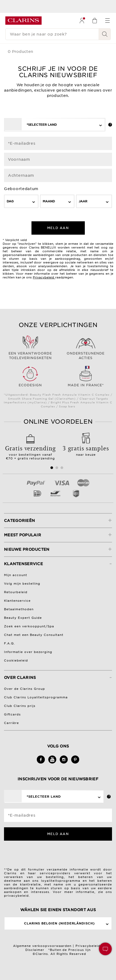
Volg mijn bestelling (22, 584)
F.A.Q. (9, 643)
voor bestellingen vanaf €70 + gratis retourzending (30, 451)
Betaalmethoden (19, 609)
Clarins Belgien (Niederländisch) (59, 923)
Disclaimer (35, 950)
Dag (10, 201)
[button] (105, 949)
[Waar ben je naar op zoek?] (52, 34)
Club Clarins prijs (20, 706)
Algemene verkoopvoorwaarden (42, 946)
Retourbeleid (16, 592)
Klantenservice (17, 601)
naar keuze (86, 449)
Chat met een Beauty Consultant (34, 635)
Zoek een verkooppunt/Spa (29, 626)
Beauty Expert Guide (23, 618)
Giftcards (12, 714)
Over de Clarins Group (25, 689)
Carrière (11, 723)
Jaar (83, 201)
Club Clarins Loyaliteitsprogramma (36, 697)
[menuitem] (82, 21)
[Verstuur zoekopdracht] (105, 34)
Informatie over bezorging (28, 652)
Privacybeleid (43, 277)
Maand (49, 201)
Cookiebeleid (16, 660)
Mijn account (16, 575)
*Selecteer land (42, 125)
